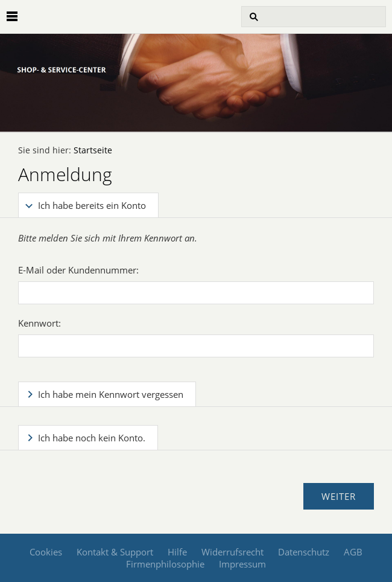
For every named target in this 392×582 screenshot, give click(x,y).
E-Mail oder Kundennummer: (78, 270)
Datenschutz (304, 552)
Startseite (93, 150)
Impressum (242, 564)
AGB (353, 552)
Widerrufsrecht (232, 552)
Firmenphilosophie (165, 564)
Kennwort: (40, 323)
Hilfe (177, 552)
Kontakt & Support (115, 552)
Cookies (46, 552)
